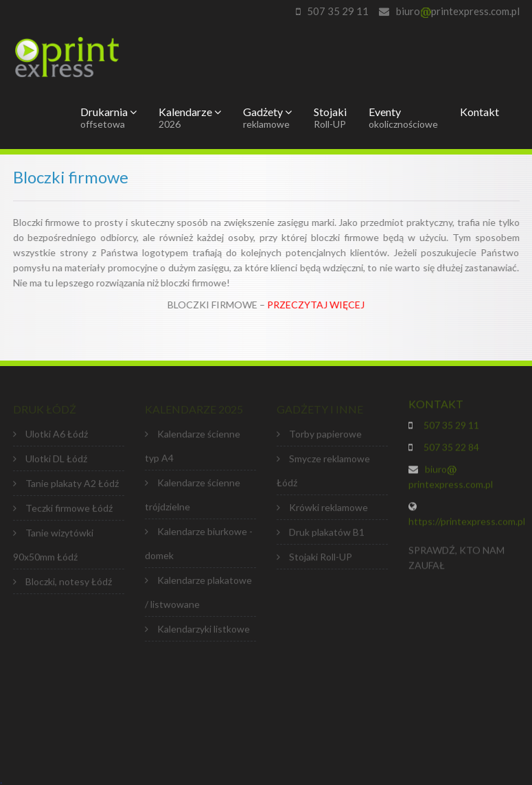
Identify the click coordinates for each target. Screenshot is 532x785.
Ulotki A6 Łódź (57, 436)
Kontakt (479, 112)
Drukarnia (108, 117)
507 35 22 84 (449, 449)
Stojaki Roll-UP (321, 559)
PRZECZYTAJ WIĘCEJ (316, 305)
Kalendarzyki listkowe (204, 631)
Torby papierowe (325, 436)
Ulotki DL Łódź (56, 460)
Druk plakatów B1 (327, 534)
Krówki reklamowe (328, 509)
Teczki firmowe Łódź (69, 510)
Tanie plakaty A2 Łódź (72, 485)
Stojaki (330, 117)
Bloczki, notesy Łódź (69, 583)
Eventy (403, 117)
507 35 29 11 (338, 11)
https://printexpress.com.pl (467, 523)
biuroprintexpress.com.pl (458, 11)
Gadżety (267, 117)
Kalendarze (190, 117)
